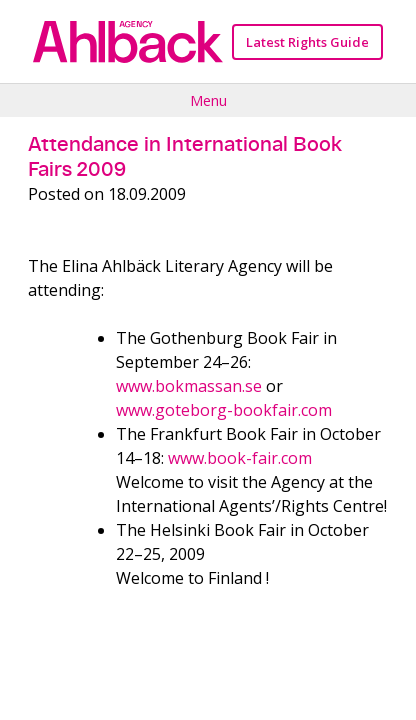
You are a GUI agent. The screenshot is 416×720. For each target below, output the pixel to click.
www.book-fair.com (240, 458)
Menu (208, 100)
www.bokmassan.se (189, 386)
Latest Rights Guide (307, 42)
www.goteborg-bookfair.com (224, 410)
